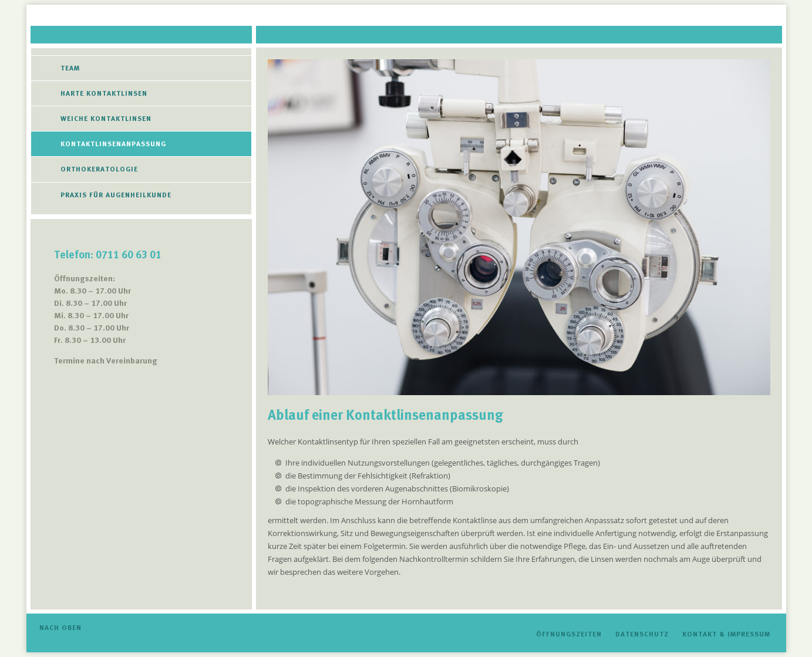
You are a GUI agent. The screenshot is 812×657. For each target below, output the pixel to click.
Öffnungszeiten (569, 634)
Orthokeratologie (99, 169)
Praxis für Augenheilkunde (116, 195)
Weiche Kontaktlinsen (106, 119)
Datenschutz (642, 634)
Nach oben (60, 628)
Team (70, 68)
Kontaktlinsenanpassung (113, 144)
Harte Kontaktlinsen (104, 93)
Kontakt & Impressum (726, 634)
